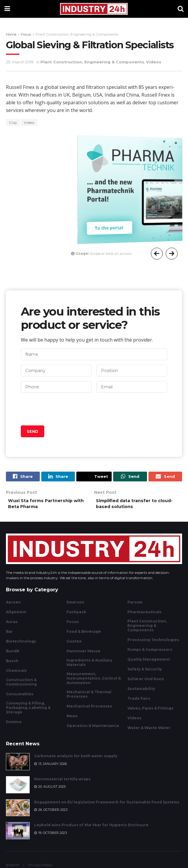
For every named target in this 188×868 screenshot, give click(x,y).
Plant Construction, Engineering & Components (77, 34)
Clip (13, 122)
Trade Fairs (139, 702)
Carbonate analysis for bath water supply (76, 760)
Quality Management (149, 663)
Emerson (75, 606)
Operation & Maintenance (93, 729)
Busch (12, 664)
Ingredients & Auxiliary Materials (89, 666)
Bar (9, 635)
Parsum (135, 606)
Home (11, 34)
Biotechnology (21, 645)
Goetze (74, 645)
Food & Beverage (84, 635)
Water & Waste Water (149, 731)
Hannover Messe (83, 655)
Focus (26, 34)
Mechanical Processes (89, 710)
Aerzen (13, 606)
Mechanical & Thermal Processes (89, 698)
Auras (12, 625)
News (72, 719)
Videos (154, 62)
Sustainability (141, 692)
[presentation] (66, 409)
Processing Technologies (153, 643)
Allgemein (16, 615)
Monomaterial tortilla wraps (62, 783)
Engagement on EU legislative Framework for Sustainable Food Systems (107, 806)
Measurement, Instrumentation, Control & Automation (94, 682)
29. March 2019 (20, 62)
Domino (14, 725)
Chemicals (16, 674)
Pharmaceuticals (144, 615)
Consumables (20, 698)
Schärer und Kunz (146, 682)
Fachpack (76, 615)
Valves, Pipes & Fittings (150, 712)
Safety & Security (145, 673)
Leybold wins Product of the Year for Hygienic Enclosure (91, 829)
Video (29, 122)
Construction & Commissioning (21, 686)
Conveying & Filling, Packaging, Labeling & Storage (28, 711)
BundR (13, 655)
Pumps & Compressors (150, 653)
